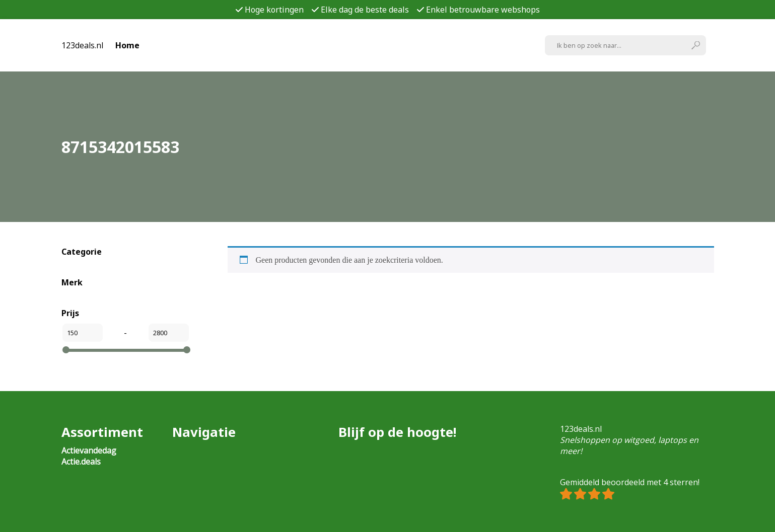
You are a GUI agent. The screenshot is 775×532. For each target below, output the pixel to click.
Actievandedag (89, 450)
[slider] (66, 350)
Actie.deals (81, 462)
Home (127, 45)
